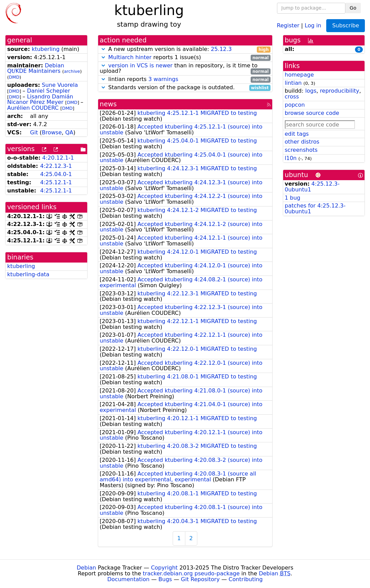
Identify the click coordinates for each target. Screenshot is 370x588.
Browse (52, 132)
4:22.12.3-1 (56, 166)
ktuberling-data (28, 274)
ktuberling (46, 49)
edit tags (297, 134)
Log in (313, 25)
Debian (86, 568)
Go (353, 8)
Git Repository (200, 579)
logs (311, 91)
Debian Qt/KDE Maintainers (36, 68)
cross (292, 97)
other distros (302, 142)
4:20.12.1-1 (58, 158)
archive (72, 71)
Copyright (164, 568)
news (108, 104)
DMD (14, 77)
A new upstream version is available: (185, 49)
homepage (299, 75)
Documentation (128, 579)
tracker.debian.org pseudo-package (191, 573)
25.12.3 (221, 49)
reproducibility (339, 91)
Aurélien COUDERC (33, 108)
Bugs (165, 579)
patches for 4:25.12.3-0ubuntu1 (315, 209)
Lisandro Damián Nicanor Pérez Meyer (40, 99)
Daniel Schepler (49, 91)
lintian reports (185, 79)
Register (288, 25)
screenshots (301, 150)
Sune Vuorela (60, 85)
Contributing (246, 579)
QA (69, 132)
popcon (295, 105)
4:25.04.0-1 (56, 174)
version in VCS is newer (141, 65)
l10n (291, 158)
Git (34, 132)
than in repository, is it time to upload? (185, 69)
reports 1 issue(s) (185, 58)
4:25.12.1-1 (56, 182)
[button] (103, 49)
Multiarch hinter (130, 57)
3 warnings (163, 79)
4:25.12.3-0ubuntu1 (312, 187)
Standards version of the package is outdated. (185, 88)
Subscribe (346, 25)
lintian (293, 83)
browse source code (312, 113)
